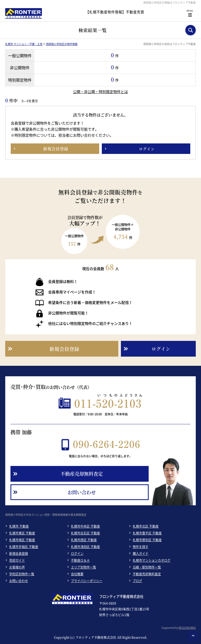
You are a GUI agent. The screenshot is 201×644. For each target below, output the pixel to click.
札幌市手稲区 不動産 (24, 547)
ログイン (77, 554)
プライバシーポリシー (87, 581)
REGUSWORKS (187, 628)
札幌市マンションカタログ (152, 560)
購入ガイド (141, 554)
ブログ (137, 581)
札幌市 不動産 (19, 526)
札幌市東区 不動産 (22, 533)
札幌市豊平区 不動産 (147, 533)
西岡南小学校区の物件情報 (62, 44)
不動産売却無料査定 (147, 574)
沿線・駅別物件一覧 (147, 567)
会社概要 (77, 574)
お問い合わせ (19, 581)
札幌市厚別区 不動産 (147, 540)
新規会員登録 (19, 554)
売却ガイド (17, 560)
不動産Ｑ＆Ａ (80, 560)
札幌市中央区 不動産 (85, 526)
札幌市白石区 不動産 (85, 533)
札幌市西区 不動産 (84, 540)
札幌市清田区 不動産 (85, 547)
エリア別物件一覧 (83, 567)
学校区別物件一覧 (22, 574)
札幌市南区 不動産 (22, 540)
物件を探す (141, 547)
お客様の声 (17, 567)
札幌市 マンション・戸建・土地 (24, 44)
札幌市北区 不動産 (146, 526)
